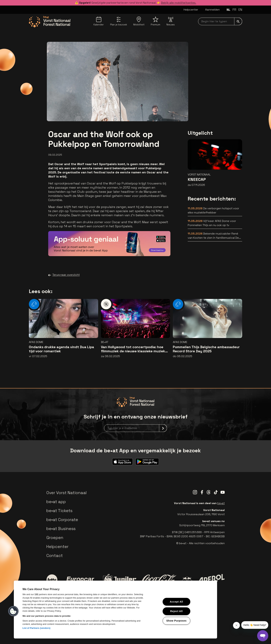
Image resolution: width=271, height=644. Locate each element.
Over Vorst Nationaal (66, 493)
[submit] (238, 21)
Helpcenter (191, 10)
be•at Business (61, 529)
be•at (221, 503)
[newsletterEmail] (135, 428)
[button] (13, 611)
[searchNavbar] (220, 21)
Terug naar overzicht (64, 275)
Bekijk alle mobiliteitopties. (179, 3)
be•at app (56, 502)
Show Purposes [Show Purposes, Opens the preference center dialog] (176, 621)
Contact (55, 555)
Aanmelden (212, 10)
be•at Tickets (59, 511)
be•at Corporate (62, 520)
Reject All (176, 611)
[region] (115, 610)
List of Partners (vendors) (36, 628)
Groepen (55, 538)
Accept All (176, 602)
